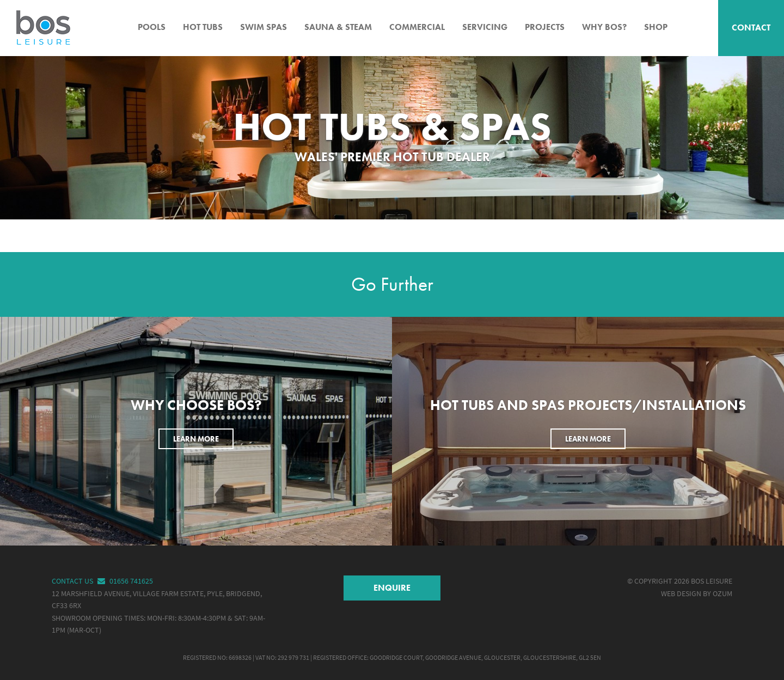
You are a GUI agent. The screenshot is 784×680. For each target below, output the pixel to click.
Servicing (485, 27)
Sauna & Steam (338, 27)
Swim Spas (264, 27)
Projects (545, 27)
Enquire (392, 588)
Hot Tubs (203, 27)
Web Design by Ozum (697, 594)
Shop (656, 27)
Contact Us (80, 581)
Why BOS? (604, 27)
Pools (152, 27)
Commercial (417, 27)
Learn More (196, 439)
